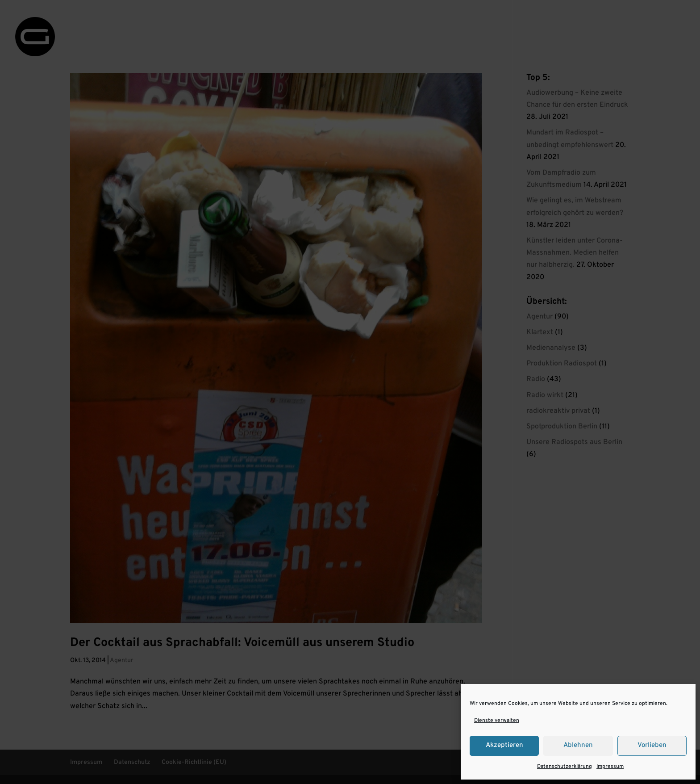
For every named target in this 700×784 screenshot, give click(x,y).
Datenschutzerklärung (565, 767)
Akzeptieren (504, 745)
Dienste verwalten (497, 721)
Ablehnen (578, 745)
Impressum (610, 767)
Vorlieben (652, 745)
